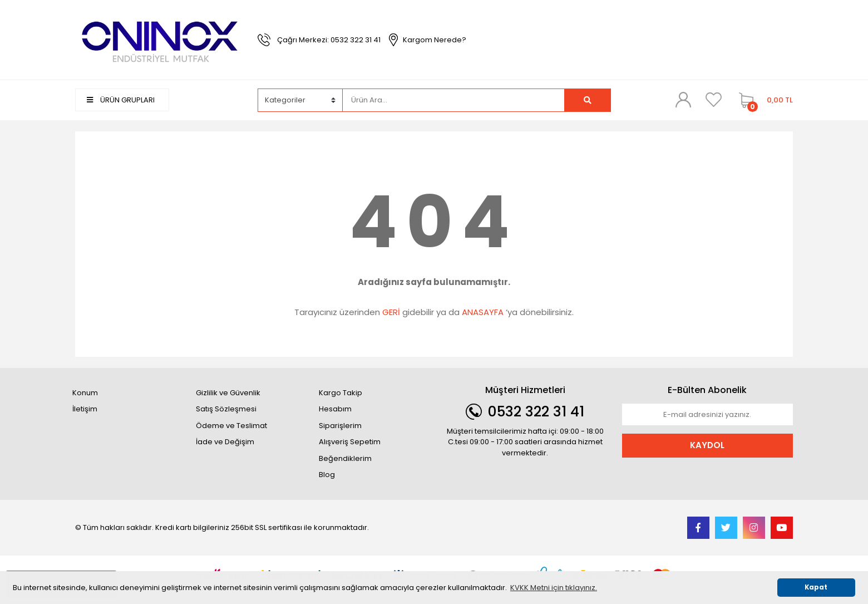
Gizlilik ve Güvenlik (228, 393)
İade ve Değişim (225, 442)
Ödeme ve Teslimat (231, 426)
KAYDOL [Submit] (707, 445)
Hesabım (335, 409)
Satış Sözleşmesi (226, 409)
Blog (327, 475)
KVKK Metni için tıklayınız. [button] (554, 588)
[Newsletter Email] (708, 415)
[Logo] (161, 39)
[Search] (453, 100)
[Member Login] (683, 100)
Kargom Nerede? (435, 40)
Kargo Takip (341, 393)
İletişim (85, 409)
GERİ (391, 312)
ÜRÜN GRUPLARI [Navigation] (121, 100)
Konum (85, 393)
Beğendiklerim (345, 458)
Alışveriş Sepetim (350, 442)
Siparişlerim (340, 426)
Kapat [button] (816, 587)
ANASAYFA (483, 312)
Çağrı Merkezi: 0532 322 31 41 (329, 40)
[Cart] (763, 100)
